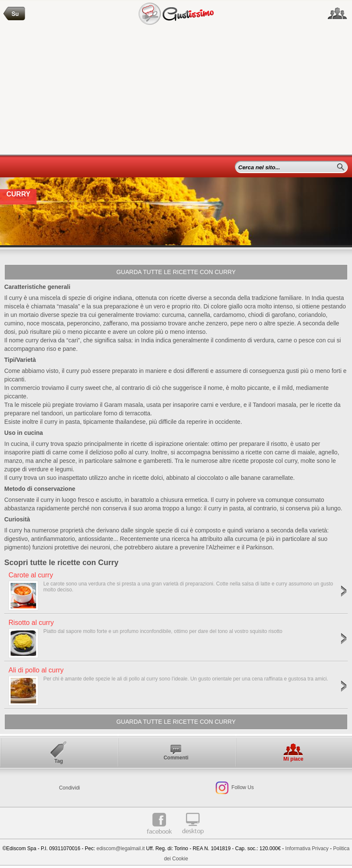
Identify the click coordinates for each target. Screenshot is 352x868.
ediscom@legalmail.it (121, 848)
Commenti (176, 758)
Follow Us (242, 787)
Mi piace (293, 759)
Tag (59, 761)
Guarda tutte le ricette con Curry (176, 272)
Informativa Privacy (307, 848)
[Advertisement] (176, 91)
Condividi (69, 788)
